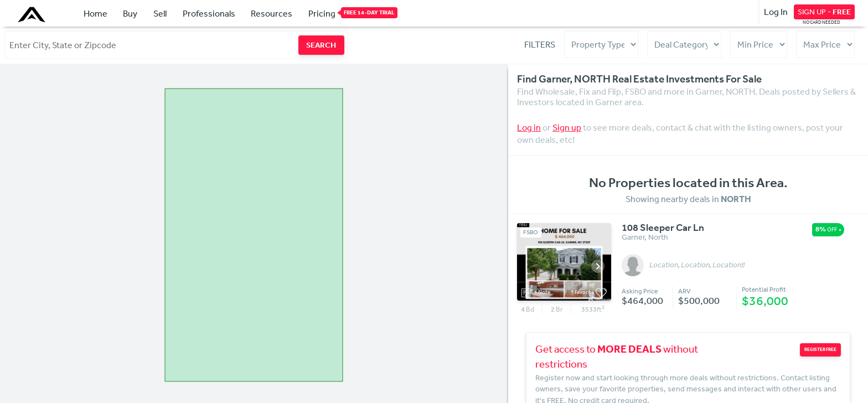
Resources (272, 13)
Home (95, 13)
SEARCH (321, 45)
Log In (776, 12)
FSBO (531, 232)
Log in (529, 127)
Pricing (322, 13)
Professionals (209, 13)
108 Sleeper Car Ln (663, 228)
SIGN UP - (824, 12)
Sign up (567, 127)
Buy (130, 13)
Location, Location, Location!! (697, 265)
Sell (160, 13)
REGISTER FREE (820, 349)
